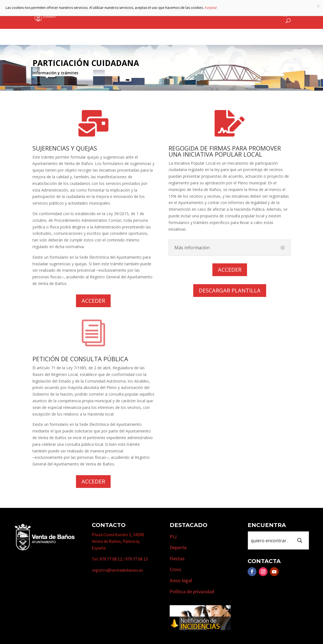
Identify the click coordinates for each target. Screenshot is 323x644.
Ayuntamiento (111, 15)
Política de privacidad (192, 591)
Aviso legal (181, 580)
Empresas (210, 15)
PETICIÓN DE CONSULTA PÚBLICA (80, 359)
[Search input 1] (270, 540)
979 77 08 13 (137, 559)
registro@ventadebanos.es (117, 570)
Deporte (178, 547)
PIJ (173, 537)
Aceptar (211, 8)
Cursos (239, 15)
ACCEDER (93, 301)
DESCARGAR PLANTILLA (230, 290)
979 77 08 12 (111, 559)
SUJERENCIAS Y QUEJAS (65, 148)
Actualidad (265, 15)
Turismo (179, 15)
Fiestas (177, 558)
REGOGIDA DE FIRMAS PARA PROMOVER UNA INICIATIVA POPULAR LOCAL (225, 151)
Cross (176, 569)
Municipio (148, 15)
